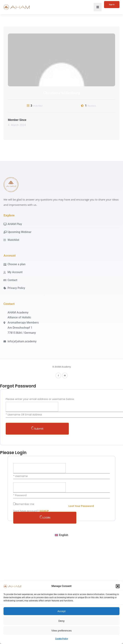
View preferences (61, 631)
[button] (118, 586)
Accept (61, 611)
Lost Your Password (81, 506)
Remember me (25, 504)
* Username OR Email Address (24, 415)
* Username (20, 476)
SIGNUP (44, 511)
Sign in (112, 4)
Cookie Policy (62, 639)
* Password (20, 495)
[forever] (14, 504)
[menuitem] (61, 535)
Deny (61, 621)
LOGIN (45, 518)
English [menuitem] (64, 535)
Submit (37, 429)
